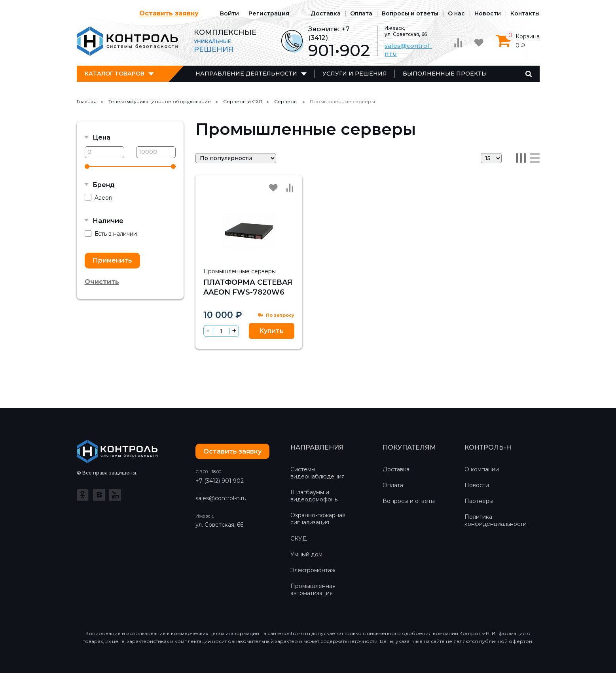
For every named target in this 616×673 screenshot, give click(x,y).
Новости (488, 13)
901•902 (339, 50)
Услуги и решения (355, 74)
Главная (87, 101)
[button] (234, 331)
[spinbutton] (221, 331)
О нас (456, 13)
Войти (229, 13)
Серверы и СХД (243, 101)
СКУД (299, 539)
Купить (271, 331)
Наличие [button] (108, 221)
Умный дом (306, 554)
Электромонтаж (313, 570)
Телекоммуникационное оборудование (160, 101)
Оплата (361, 13)
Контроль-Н (127, 41)
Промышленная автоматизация (313, 590)
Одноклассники (83, 495)
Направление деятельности (246, 74)
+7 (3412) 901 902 (220, 481)
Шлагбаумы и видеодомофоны (315, 496)
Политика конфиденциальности (496, 520)
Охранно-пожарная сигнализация (318, 519)
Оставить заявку (169, 13)
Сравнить (290, 187)
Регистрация (269, 13)
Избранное (273, 188)
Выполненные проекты (445, 74)
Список (535, 158)
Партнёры (479, 501)
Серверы (286, 101)
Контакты (525, 13)
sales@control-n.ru (221, 498)
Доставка (326, 13)
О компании (482, 469)
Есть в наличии (111, 234)
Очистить (102, 282)
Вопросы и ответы (410, 13)
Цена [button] (101, 137)
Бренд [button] (104, 185)
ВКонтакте (99, 495)
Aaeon (99, 198)
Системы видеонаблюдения (317, 473)
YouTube (115, 495)
